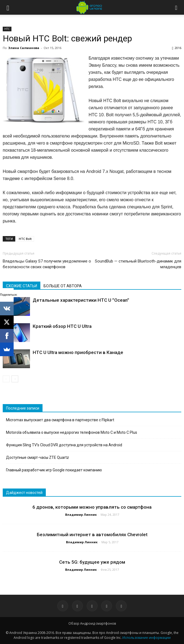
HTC (7, 29)
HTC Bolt (25, 239)
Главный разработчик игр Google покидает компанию (54, 470)
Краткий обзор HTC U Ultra (62, 326)
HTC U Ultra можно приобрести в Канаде (78, 352)
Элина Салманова (24, 48)
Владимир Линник (81, 515)
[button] (176, 7)
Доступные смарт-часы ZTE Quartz (37, 457)
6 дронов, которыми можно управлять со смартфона (92, 507)
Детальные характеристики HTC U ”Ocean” (81, 300)
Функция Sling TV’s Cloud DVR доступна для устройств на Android (64, 445)
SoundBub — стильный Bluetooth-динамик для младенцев (138, 264)
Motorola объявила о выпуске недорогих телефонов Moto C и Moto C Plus (72, 432)
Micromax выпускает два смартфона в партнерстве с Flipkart (60, 420)
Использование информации (147, 638)
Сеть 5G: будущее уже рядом (92, 562)
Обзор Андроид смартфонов (92, 623)
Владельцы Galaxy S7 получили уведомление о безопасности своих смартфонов (47, 264)
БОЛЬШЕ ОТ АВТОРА (63, 286)
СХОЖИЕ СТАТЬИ (22, 286)
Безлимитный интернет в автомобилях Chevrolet (92, 535)
